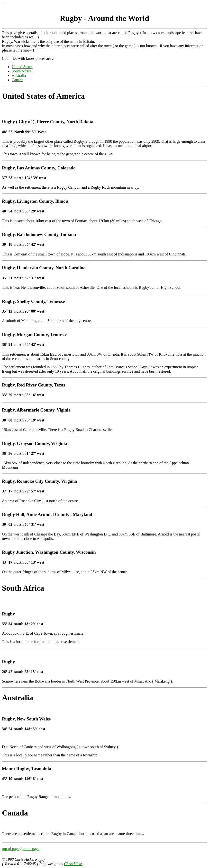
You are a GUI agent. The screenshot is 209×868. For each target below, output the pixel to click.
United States (22, 67)
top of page (11, 849)
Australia (19, 75)
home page (31, 849)
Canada (18, 80)
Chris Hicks (73, 864)
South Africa (22, 71)
